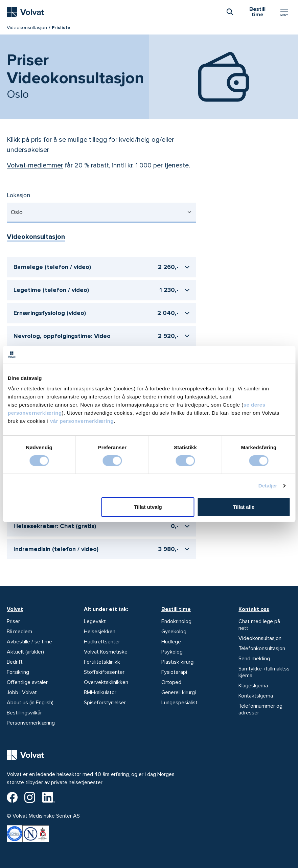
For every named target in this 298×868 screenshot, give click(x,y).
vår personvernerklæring (82, 421)
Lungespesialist (179, 703)
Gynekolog (174, 632)
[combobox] (230, 12)
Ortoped (171, 682)
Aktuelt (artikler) (25, 652)
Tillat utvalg (148, 507)
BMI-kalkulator (100, 692)
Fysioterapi (174, 672)
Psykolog (172, 652)
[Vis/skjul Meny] (284, 12)
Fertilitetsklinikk (102, 662)
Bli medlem (19, 632)
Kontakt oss (254, 609)
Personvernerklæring (31, 723)
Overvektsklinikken (106, 682)
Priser (13, 621)
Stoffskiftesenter (104, 672)
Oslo (17, 212)
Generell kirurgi (179, 692)
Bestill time (176, 609)
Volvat (15, 609)
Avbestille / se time (29, 642)
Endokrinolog (176, 621)
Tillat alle (244, 507)
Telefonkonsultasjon (262, 648)
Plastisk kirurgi (178, 662)
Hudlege (171, 642)
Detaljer (268, 486)
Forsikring (18, 672)
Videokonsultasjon (27, 28)
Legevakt (95, 621)
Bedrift (15, 662)
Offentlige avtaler (27, 682)
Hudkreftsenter (102, 642)
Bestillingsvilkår (24, 713)
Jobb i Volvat (22, 692)
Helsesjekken (100, 632)
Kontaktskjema (256, 696)
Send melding (254, 659)
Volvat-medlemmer (35, 165)
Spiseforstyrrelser (105, 703)
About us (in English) (30, 703)
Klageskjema (253, 686)
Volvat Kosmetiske (106, 652)
